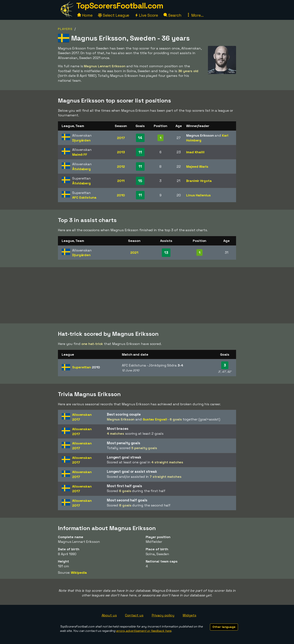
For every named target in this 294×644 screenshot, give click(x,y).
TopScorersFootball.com (120, 6)
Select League (114, 15)
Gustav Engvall (155, 419)
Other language (224, 627)
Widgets (189, 615)
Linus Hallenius (198, 195)
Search (172, 15)
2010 (121, 195)
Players (65, 29)
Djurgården (81, 140)
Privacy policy (163, 615)
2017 (121, 138)
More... (195, 15)
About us (109, 615)
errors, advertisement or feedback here (144, 631)
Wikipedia (79, 573)
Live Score (146, 15)
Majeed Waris (197, 166)
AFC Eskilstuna (84, 197)
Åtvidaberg (81, 169)
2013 (121, 152)
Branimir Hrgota (199, 181)
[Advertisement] (147, 295)
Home (85, 15)
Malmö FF (80, 154)
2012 (121, 166)
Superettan (86, 367)
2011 (121, 181)
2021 (134, 252)
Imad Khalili (195, 152)
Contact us (134, 615)
